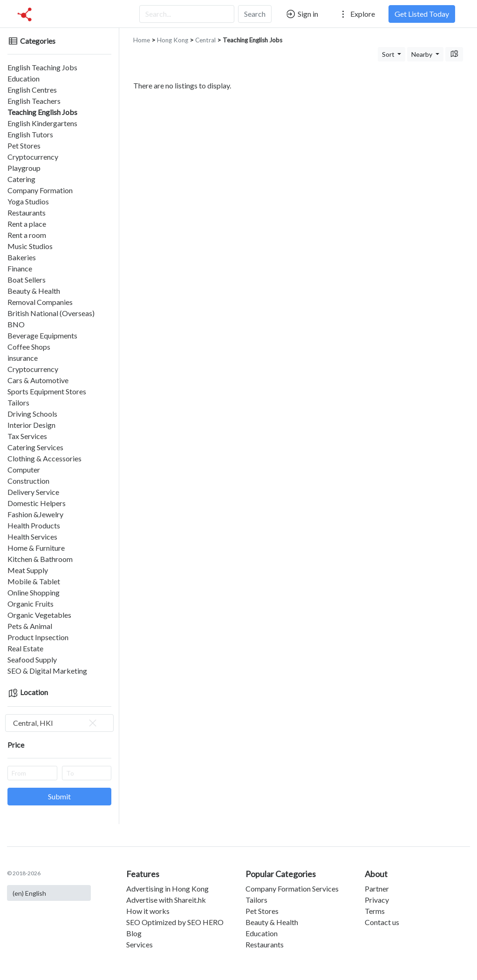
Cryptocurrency (33, 157)
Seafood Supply (32, 659)
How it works (148, 911)
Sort (389, 54)
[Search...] (187, 14)
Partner (377, 889)
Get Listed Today (422, 14)
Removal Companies (40, 302)
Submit (59, 796)
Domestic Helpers (37, 503)
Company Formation (40, 190)
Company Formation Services (292, 889)
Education (24, 78)
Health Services (32, 537)
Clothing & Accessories (44, 458)
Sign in (302, 14)
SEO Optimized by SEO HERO (175, 922)
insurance (23, 358)
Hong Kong (173, 40)
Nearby (422, 54)
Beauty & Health (34, 291)
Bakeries (22, 257)
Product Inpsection (38, 637)
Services (140, 944)
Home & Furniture (36, 548)
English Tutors (30, 134)
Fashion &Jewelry (35, 514)
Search (255, 14)
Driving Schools (32, 414)
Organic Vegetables (39, 615)
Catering (21, 179)
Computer (24, 470)
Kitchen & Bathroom (40, 559)
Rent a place (27, 224)
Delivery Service (33, 492)
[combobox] (59, 723)
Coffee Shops (29, 347)
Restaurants (27, 213)
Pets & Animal (30, 626)
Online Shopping (34, 592)
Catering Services (35, 447)
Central (205, 40)
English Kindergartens (42, 123)
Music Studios (30, 246)
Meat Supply (28, 570)
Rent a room (27, 235)
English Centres (32, 90)
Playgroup (24, 168)
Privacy (377, 900)
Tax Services (27, 436)
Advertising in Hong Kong (167, 889)
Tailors (18, 402)
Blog (134, 933)
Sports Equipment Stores (47, 391)
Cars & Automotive (38, 380)
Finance (20, 268)
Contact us (382, 922)
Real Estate (25, 648)
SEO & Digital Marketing (47, 671)
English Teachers (34, 101)
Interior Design (31, 425)
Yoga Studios (28, 201)
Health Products (34, 525)
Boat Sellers (27, 280)
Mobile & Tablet (34, 581)
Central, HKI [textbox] (56, 723)
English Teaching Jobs (42, 67)
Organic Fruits (31, 604)
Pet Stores (24, 145)
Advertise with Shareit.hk (166, 900)
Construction (28, 481)
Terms (375, 911)
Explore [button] (356, 14)
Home (142, 40)
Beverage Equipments (42, 335)
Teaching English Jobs (42, 112)
